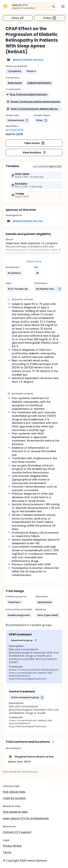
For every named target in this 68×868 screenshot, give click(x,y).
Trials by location (14, 798)
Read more (34, 261)
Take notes (34, 143)
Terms (7, 852)
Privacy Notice (12, 846)
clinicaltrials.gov (30, 772)
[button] (15, 83)
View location (34, 153)
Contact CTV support (17, 832)
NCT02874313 (15, 130)
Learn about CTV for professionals (26, 818)
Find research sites (15, 812)
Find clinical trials (14, 792)
